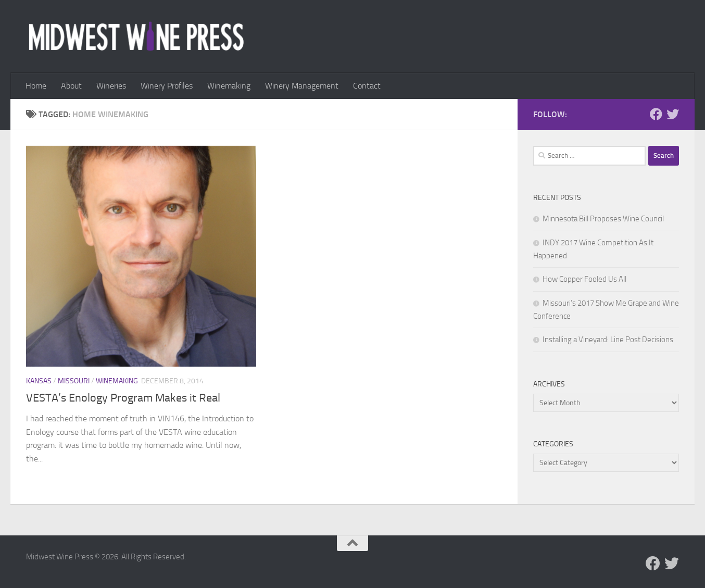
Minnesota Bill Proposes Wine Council (603, 219)
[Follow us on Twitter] (673, 114)
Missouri (74, 381)
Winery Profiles (167, 86)
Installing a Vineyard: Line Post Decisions (608, 340)
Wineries (111, 86)
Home (36, 86)
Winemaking (229, 86)
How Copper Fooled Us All (584, 279)
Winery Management (302, 86)
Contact (367, 86)
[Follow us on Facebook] (656, 114)
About (71, 86)
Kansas (39, 381)
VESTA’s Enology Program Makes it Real (123, 398)
